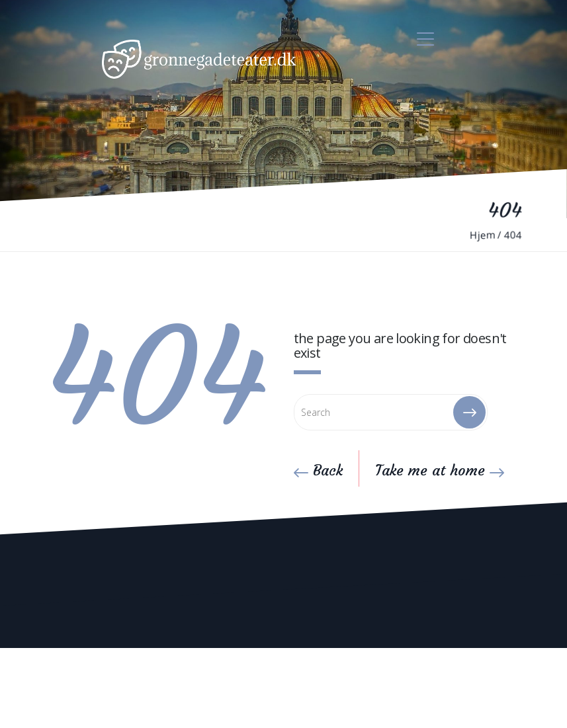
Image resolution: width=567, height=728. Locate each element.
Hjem (482, 235)
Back (318, 470)
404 (513, 235)
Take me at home (440, 470)
